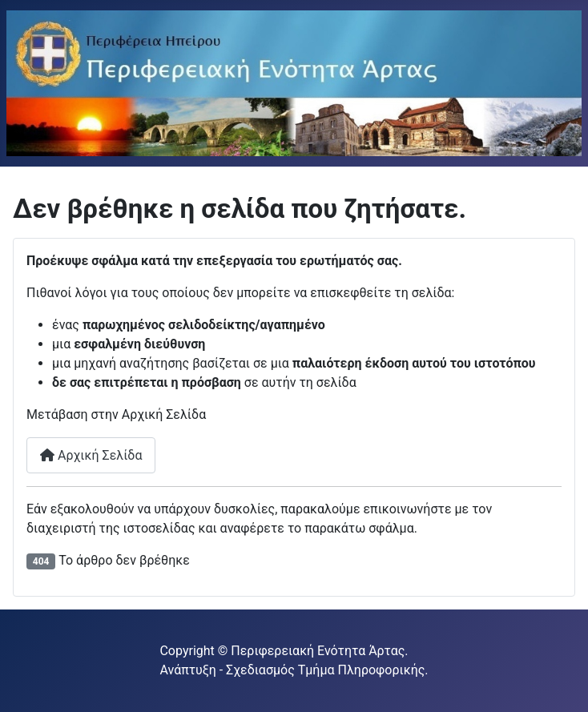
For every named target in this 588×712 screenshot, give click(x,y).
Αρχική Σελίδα (91, 455)
